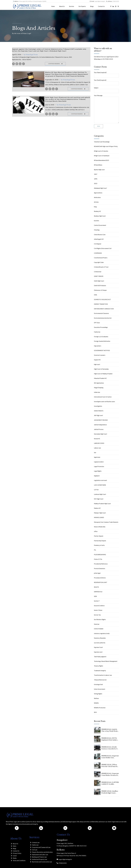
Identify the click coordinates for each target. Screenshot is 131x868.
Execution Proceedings (101, 327)
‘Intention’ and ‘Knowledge (102, 142)
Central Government (100, 225)
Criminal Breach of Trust (101, 267)
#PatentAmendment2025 (101, 160)
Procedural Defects (100, 578)
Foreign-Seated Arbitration (102, 341)
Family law (97, 332)
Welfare (96, 698)
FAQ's (15, 846)
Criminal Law (36, 842)
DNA (95, 295)
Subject (106, 90)
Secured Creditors (99, 606)
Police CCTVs (98, 559)
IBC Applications (99, 383)
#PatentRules (98, 165)
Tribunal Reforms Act (100, 680)
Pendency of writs (99, 545)
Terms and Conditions (19, 861)
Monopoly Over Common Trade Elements (106, 522)
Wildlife (96, 703)
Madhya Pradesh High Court (102, 504)
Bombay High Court (100, 216)
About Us (62, 6)
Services (72, 6)
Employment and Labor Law (40, 855)
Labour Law (97, 448)
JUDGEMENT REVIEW (101, 420)
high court (97, 364)
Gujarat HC (97, 360)
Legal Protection (99, 466)
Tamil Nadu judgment (100, 657)
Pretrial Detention (99, 568)
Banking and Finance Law (39, 857)
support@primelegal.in (65, 859)
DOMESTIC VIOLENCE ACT (102, 299)
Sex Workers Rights (100, 619)
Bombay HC (97, 211)
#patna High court (99, 170)
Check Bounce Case (100, 235)
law (95, 453)
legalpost (97, 476)
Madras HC (97, 508)
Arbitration (97, 197)
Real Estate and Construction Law (42, 862)
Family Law (35, 845)
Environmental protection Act (103, 318)
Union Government (100, 689)
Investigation (98, 406)
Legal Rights (98, 471)
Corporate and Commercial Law (41, 847)
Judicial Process (99, 429)
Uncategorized (98, 684)
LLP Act (96, 490)
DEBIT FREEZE (99, 276)
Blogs (92, 6)
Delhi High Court (99, 281)
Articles (96, 202)
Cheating (97, 230)
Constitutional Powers (101, 258)
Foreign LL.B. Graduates (101, 337)
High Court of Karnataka (101, 369)
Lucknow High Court (100, 494)
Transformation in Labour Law (103, 675)
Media (15, 858)
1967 (96, 174)
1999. (96, 179)
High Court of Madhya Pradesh (103, 374)
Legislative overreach (100, 480)
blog (95, 207)
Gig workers (98, 346)
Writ (95, 712)
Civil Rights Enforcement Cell (103, 248)
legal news (97, 457)
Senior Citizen (98, 610)
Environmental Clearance (101, 313)
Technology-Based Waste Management (106, 661)
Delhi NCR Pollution (100, 286)
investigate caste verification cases (104, 401)
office (96, 531)
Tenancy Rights (99, 666)
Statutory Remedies (100, 638)
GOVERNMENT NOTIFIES (102, 350)
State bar (97, 624)
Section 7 (97, 601)
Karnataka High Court (100, 434)
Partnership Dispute (100, 541)
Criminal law (98, 272)
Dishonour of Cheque (100, 290)
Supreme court (98, 652)
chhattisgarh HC (99, 239)
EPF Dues (97, 323)
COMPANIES (98, 253)
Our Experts (82, 6)
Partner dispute (99, 536)
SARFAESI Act (98, 592)
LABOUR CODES (99, 443)
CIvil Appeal (98, 244)
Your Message (106, 109)
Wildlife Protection (100, 708)
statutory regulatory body (102, 633)
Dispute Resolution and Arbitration (42, 852)
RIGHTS (96, 587)
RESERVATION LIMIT (101, 582)
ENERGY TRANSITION (101, 304)
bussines (97, 221)
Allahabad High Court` (101, 188)
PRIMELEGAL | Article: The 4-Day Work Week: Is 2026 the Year (110, 731)
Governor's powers (100, 355)
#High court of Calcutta (101, 151)
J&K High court (98, 415)
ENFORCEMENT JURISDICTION (104, 309)
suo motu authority (100, 643)
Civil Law (35, 850)
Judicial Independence (100, 425)
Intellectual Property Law (39, 859)
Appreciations (98, 193)
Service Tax (97, 615)
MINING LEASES (99, 517)
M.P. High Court (99, 499)
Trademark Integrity (100, 671)
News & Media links (100, 527)
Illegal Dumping (99, 388)
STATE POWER (99, 629)
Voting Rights (98, 694)
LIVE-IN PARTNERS (100, 485)
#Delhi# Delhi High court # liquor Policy (106, 146)
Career (15, 856)
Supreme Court (98, 647)
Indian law (97, 392)
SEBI (95, 596)
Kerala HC (97, 439)
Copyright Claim (99, 262)
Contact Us (101, 6)
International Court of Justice (103, 397)
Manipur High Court (100, 513)
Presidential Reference (101, 564)
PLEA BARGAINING (100, 555)
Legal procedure (99, 462)
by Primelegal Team (31, 55)
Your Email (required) (106, 82)
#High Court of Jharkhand (102, 156)
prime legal (97, 573)
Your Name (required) (106, 75)
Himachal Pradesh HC (100, 378)
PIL (95, 550)
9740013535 (62, 863)
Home (53, 6)
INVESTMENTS (99, 411)
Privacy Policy (17, 853)
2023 (96, 183)
